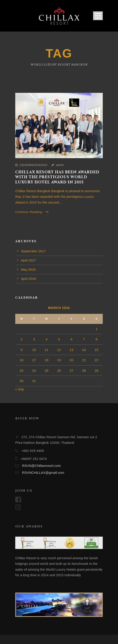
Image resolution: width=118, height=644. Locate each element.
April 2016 (28, 279)
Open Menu (98, 16)
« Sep (20, 389)
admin (60, 165)
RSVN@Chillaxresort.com (41, 466)
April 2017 (28, 260)
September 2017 (33, 251)
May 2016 (28, 269)
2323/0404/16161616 (33, 165)
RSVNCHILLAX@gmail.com (43, 473)
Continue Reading (32, 212)
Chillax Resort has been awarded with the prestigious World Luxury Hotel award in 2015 (57, 177)
